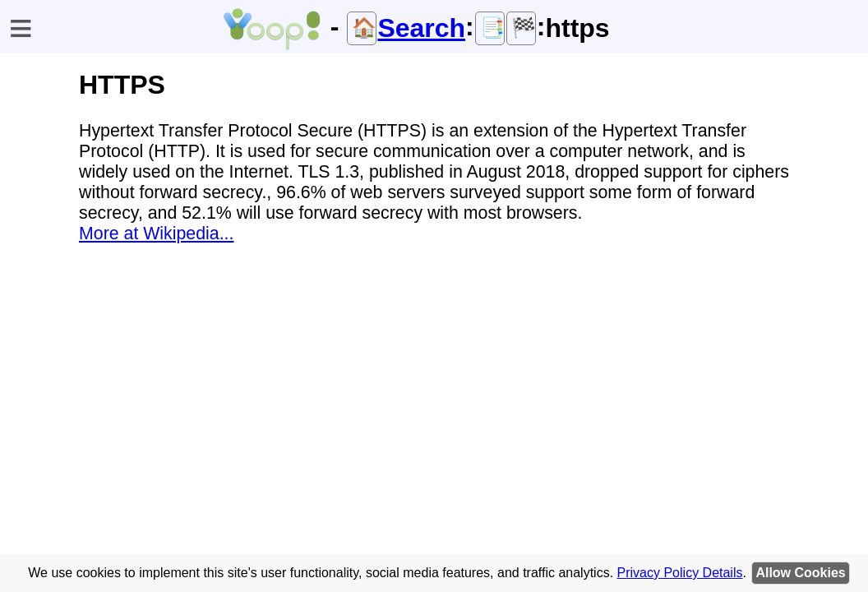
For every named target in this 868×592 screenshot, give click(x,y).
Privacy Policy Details (680, 573)
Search (421, 28)
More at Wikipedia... (156, 234)
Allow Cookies (800, 573)
